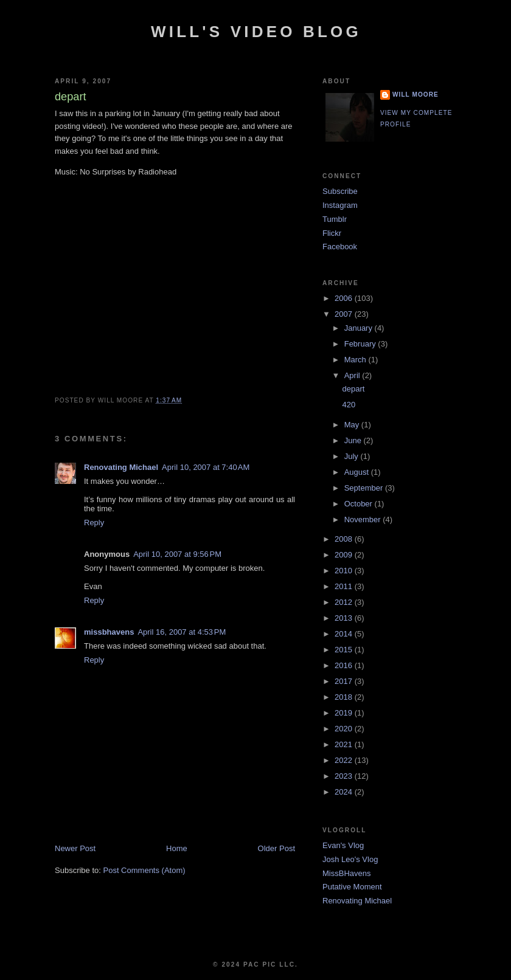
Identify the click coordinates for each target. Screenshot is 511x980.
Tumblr (335, 219)
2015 (345, 650)
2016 (345, 665)
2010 (345, 571)
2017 (345, 681)
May (353, 425)
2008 (345, 539)
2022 (345, 760)
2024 (345, 792)
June (354, 440)
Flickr (332, 233)
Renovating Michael (121, 467)
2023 (345, 776)
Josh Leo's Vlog (350, 859)
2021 (345, 744)
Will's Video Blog (256, 32)
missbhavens (109, 632)
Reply (94, 523)
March (356, 360)
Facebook (340, 247)
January (360, 328)
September (365, 488)
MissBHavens (346, 873)
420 (349, 405)
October (360, 504)
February (361, 344)
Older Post (276, 848)
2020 (345, 729)
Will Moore (415, 95)
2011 (345, 586)
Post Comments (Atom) (144, 870)
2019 (345, 713)
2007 (345, 314)
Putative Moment (352, 887)
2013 (345, 618)
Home (177, 848)
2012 (345, 602)
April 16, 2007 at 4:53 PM (182, 632)
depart (353, 389)
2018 (345, 697)
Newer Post (75, 848)
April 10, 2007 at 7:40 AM (206, 467)
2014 (345, 634)
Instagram (340, 205)
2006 (345, 298)
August (358, 472)
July (353, 456)
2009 (345, 555)
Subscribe (340, 191)
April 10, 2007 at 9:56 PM (177, 554)
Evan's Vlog (343, 845)
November (364, 519)
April (353, 375)
